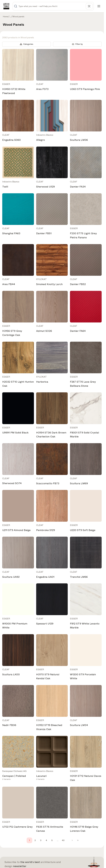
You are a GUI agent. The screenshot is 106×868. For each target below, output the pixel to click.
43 (63, 840)
